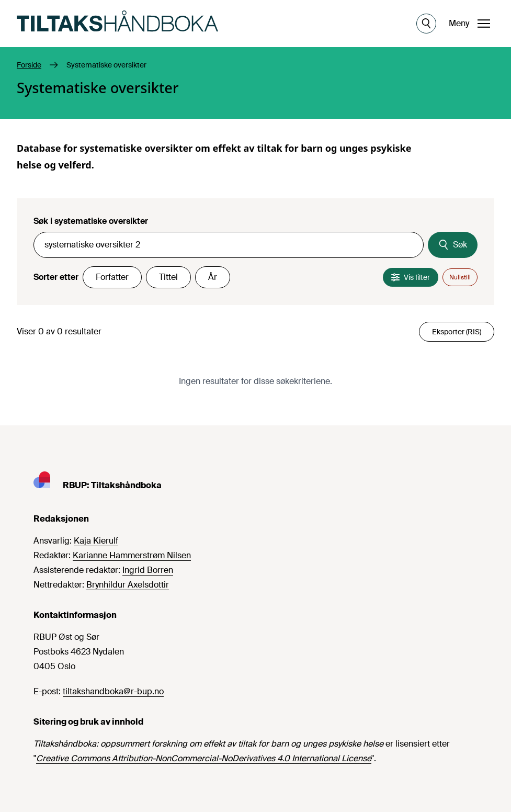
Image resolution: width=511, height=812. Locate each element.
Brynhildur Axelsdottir (128, 585)
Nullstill (460, 277)
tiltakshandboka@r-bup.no (113, 691)
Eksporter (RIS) (457, 332)
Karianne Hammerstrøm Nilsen (132, 555)
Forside (29, 65)
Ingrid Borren (148, 570)
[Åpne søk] (426, 24)
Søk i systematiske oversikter (91, 221)
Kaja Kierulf (96, 541)
